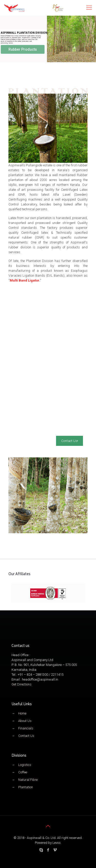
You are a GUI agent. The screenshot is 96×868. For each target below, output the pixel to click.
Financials (26, 728)
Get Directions (22, 684)
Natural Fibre (28, 780)
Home (22, 713)
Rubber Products (23, 49)
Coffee (23, 772)
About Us (25, 721)
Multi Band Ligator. (25, 280)
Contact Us (26, 736)
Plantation (26, 787)
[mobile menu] (89, 8)
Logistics (25, 765)
